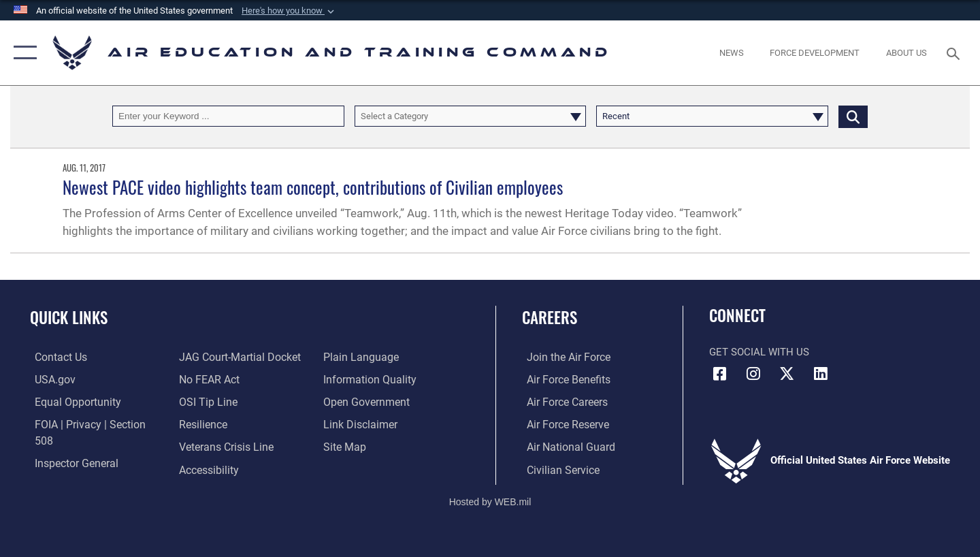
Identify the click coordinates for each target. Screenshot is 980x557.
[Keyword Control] (228, 116)
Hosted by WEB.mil (490, 500)
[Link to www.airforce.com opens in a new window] (562, 357)
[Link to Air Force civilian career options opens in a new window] (557, 468)
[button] (289, 11)
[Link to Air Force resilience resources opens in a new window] (201, 401)
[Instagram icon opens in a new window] (753, 374)
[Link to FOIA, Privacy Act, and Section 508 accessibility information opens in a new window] (92, 424)
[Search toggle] (955, 52)
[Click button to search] (853, 116)
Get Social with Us (759, 352)
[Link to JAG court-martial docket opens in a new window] (88, 468)
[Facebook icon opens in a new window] (719, 374)
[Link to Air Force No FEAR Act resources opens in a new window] (207, 357)
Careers (550, 317)
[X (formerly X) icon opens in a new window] (787, 374)
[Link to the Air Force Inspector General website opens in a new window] (70, 446)
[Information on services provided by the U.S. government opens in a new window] (49, 379)
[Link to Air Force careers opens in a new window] (562, 401)
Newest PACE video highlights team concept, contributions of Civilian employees (313, 187)
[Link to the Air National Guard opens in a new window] (564, 446)
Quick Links (69, 317)
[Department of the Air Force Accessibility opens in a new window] (207, 446)
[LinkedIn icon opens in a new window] (820, 374)
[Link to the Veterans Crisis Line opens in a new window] (224, 424)
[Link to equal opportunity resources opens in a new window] (70, 401)
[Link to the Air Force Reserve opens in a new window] (562, 424)
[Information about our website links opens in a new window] (360, 401)
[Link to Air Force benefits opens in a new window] (562, 379)
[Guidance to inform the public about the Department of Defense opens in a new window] (368, 357)
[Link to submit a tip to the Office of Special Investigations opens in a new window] (205, 379)
